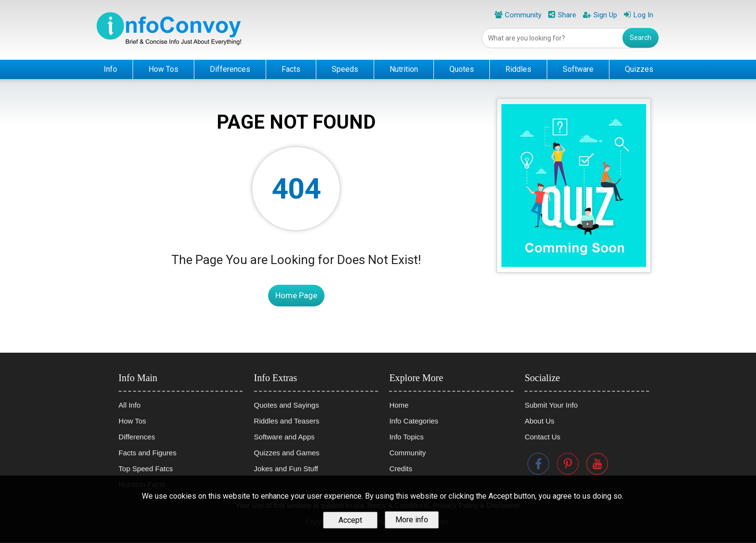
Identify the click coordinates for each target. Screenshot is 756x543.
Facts (291, 69)
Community (523, 15)
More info (412, 521)
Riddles (518, 69)
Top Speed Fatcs (146, 469)
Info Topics (406, 437)
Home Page (296, 295)
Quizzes (639, 69)
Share (567, 15)
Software (578, 69)
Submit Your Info (551, 405)
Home (399, 405)
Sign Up (605, 15)
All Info (130, 405)
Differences (230, 69)
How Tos (163, 69)
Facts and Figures (148, 453)
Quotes (462, 69)
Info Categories (414, 421)
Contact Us (542, 437)
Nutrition (404, 69)
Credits (401, 469)
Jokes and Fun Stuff (286, 469)
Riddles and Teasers (287, 421)
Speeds (345, 69)
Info (110, 69)
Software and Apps (284, 437)
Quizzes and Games (287, 453)
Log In (643, 15)
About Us (540, 421)
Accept (350, 521)
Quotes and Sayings (287, 405)
